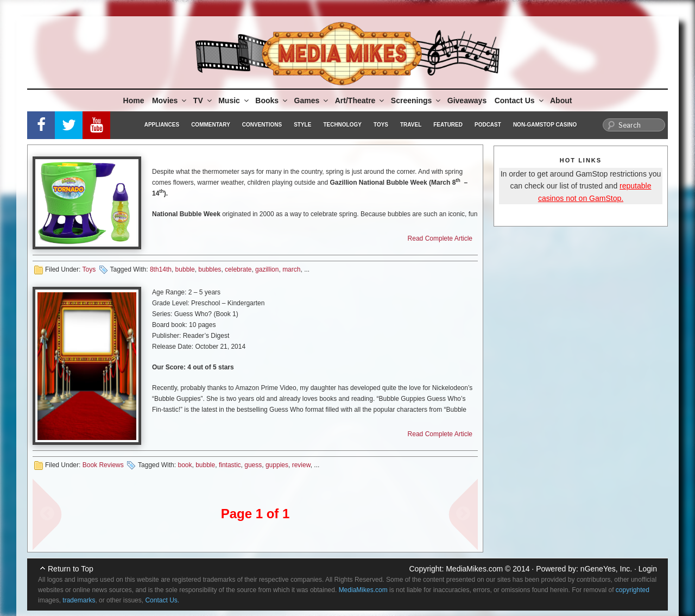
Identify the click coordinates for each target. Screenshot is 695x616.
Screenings (416, 100)
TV (203, 100)
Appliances (162, 125)
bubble (185, 269)
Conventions (262, 125)
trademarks (79, 600)
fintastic (230, 465)
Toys (381, 125)
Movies (170, 100)
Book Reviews (103, 465)
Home (134, 100)
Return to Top (71, 569)
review (301, 465)
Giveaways (467, 100)
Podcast (488, 125)
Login (648, 569)
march (291, 269)
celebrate (238, 269)
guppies (277, 465)
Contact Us (520, 100)
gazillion (267, 269)
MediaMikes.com (474, 569)
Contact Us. (162, 600)
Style (302, 125)
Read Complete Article (440, 238)
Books (272, 100)
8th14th (161, 269)
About (561, 100)
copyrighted (633, 590)
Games (312, 100)
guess (253, 465)
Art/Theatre (361, 100)
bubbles (210, 269)
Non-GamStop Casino (545, 125)
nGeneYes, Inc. (606, 569)
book (185, 465)
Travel (411, 125)
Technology (342, 125)
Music (234, 100)
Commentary (211, 125)
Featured (448, 125)
